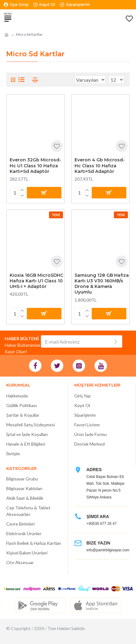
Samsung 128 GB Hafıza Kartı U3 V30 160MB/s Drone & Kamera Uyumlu (102, 284)
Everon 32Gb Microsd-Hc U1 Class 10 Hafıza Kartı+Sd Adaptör (35, 165)
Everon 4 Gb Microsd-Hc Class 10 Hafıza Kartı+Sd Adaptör (100, 165)
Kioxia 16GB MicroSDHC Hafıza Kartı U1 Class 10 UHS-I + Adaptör (36, 281)
